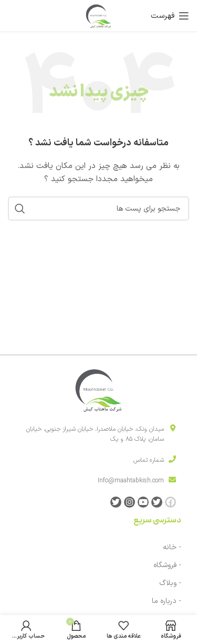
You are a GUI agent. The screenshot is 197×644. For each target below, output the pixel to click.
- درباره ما (167, 601)
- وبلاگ (170, 583)
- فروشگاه (167, 565)
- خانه (172, 547)
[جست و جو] (98, 209)
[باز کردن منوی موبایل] (170, 16)
